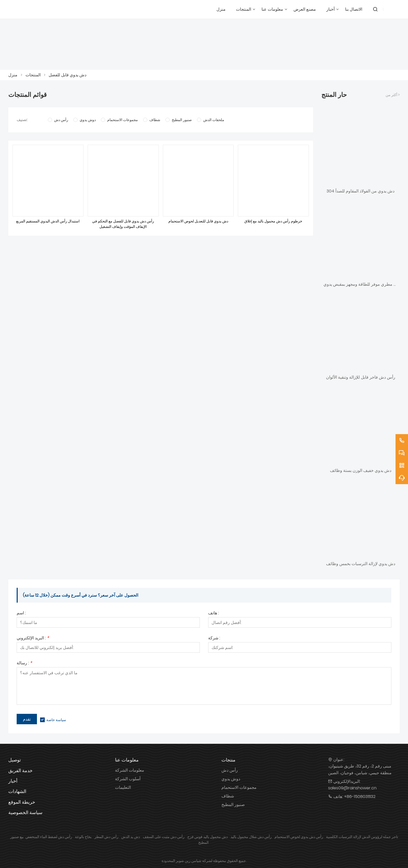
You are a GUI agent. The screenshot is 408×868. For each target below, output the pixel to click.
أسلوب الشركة (128, 779)
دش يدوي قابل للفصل (68, 75)
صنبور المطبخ (233, 805)
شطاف (228, 796)
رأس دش (230, 770)
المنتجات (33, 75)
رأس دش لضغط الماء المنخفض (49, 837)
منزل (13, 75)
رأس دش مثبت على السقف (164, 837)
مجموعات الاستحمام (239, 787)
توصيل (15, 760)
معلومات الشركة (130, 770)
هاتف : (213, 613)
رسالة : (24, 663)
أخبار (13, 781)
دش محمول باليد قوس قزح (208, 837)
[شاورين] (37, 9)
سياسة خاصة (56, 720)
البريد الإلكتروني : (33, 638)
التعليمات (123, 787)
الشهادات (17, 791)
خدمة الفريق (20, 770)
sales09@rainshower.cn (352, 788)
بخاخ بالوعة (83, 837)
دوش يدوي (231, 779)
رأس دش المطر (106, 837)
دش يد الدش (131, 837)
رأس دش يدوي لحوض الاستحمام (299, 837)
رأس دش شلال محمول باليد (251, 837)
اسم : (21, 613)
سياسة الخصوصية (25, 812)
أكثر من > (393, 95)
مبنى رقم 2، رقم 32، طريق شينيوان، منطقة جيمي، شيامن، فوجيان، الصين (360, 769)
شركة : (214, 638)
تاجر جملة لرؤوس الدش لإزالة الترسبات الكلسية (362, 837)
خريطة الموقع (22, 802)
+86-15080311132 (360, 797)
